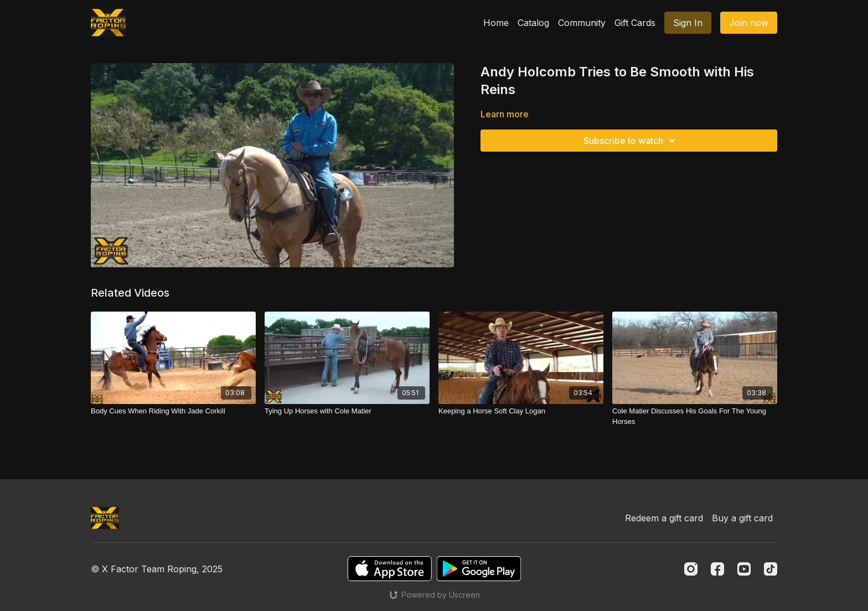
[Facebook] (717, 569)
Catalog (533, 23)
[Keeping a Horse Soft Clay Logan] (521, 411)
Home (496, 23)
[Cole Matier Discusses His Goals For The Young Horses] (695, 416)
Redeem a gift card (664, 518)
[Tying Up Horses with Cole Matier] (347, 411)
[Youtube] (744, 569)
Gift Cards (635, 23)
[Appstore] (389, 569)
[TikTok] (771, 569)
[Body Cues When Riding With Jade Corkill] (173, 411)
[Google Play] (479, 569)
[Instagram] (691, 569)
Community (582, 23)
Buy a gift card (742, 518)
